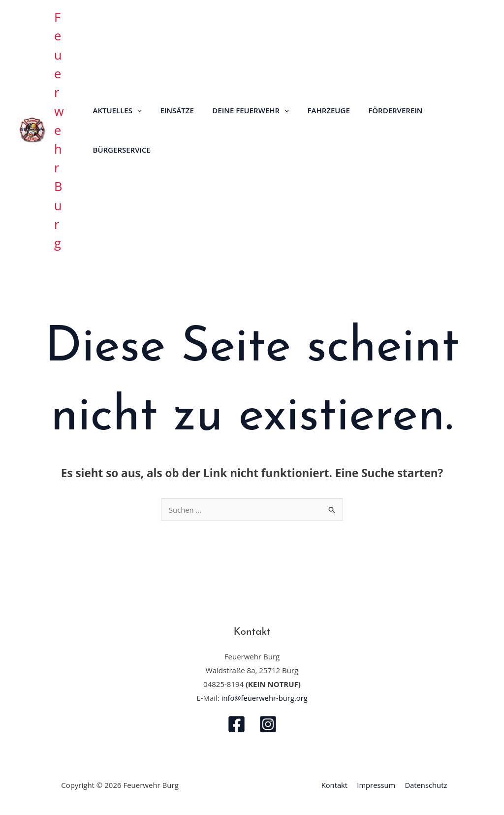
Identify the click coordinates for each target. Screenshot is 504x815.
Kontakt (336, 785)
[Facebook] (236, 724)
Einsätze (171, 110)
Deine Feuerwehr (242, 110)
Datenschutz (425, 785)
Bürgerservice (120, 150)
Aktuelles (115, 110)
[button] (135, 110)
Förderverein (379, 110)
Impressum (376, 785)
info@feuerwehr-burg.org (264, 698)
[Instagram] (268, 724)
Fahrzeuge (315, 110)
